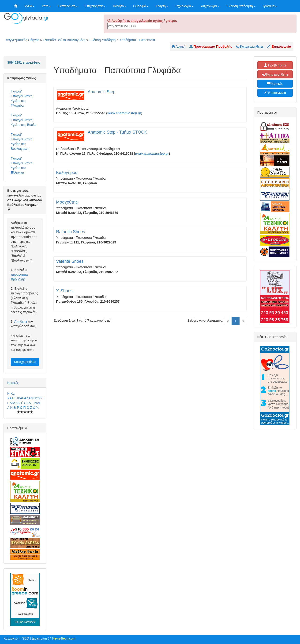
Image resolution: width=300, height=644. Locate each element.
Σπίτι (46, 6)
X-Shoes (64, 291)
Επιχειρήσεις (95, 6)
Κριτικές (13, 383)
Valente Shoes (70, 261)
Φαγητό (119, 6)
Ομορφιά (141, 6)
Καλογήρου (67, 173)
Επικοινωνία (275, 93)
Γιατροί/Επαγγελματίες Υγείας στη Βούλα (24, 120)
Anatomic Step (101, 92)
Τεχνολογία (184, 6)
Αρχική (179, 46)
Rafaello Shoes (70, 232)
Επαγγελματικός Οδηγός (21, 40)
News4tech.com (64, 638)
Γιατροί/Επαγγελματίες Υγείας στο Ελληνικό (22, 166)
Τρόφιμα (270, 6)
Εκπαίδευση (68, 6)
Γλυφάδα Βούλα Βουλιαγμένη (64, 40)
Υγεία (29, 6)
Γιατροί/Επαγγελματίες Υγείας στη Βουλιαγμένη (22, 142)
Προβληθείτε (275, 65)
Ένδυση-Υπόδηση (241, 6)
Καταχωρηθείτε (25, 362)
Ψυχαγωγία (210, 6)
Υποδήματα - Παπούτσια (137, 40)
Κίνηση (162, 6)
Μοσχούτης (67, 202)
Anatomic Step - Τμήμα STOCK (117, 132)
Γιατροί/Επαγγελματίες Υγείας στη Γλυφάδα (22, 98)
